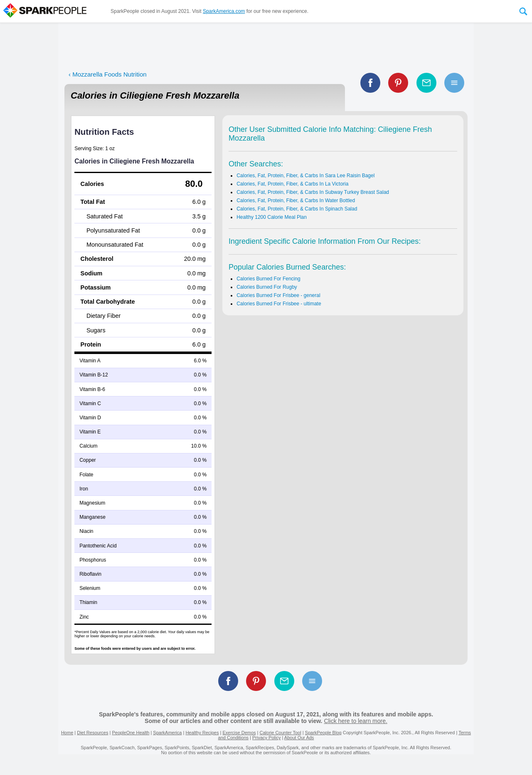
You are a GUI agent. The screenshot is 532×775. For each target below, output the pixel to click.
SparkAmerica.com (224, 11)
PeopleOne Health (131, 733)
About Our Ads (299, 738)
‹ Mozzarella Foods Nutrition (108, 74)
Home (67, 733)
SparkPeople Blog (323, 733)
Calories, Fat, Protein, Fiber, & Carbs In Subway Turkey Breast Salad (313, 192)
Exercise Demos (239, 733)
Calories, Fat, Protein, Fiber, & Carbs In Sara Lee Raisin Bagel (305, 176)
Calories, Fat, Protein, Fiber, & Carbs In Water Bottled (296, 201)
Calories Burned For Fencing (268, 279)
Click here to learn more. (356, 721)
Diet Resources (92, 733)
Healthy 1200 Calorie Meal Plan (272, 217)
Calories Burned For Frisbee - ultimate (279, 304)
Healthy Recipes (202, 733)
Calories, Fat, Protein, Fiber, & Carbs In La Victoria (292, 184)
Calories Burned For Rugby (267, 287)
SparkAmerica (167, 733)
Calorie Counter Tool (281, 733)
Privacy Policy (266, 738)
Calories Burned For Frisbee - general (278, 295)
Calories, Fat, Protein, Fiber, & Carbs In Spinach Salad (297, 209)
